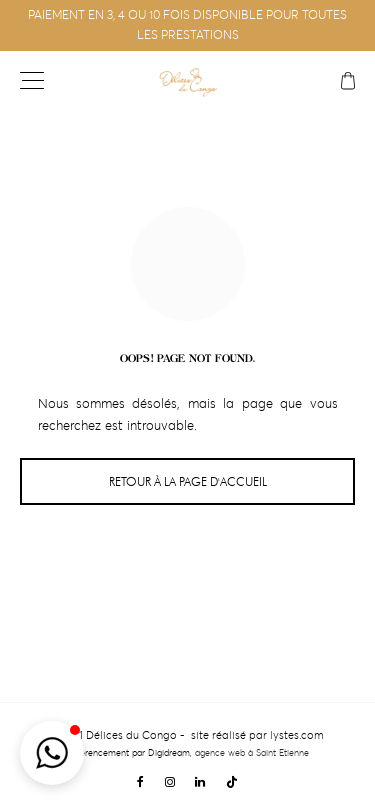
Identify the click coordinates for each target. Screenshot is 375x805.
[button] (52, 753)
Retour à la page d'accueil (188, 481)
